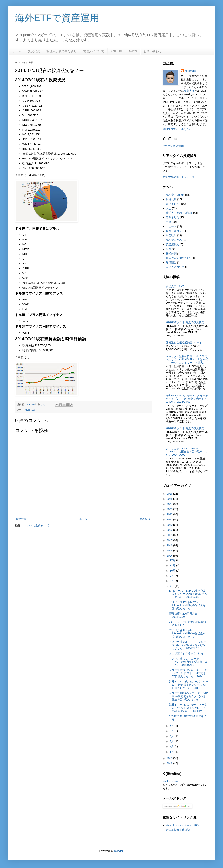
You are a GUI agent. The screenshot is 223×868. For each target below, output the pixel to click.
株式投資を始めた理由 (179, 258)
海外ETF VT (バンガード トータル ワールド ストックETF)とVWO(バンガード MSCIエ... (188, 708)
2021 (170, 519)
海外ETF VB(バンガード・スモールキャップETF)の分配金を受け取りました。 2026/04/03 (187, 399)
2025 (170, 499)
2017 (170, 540)
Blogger (118, 851)
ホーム (17, 51)
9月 (172, 576)
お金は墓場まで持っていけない (188, 653)
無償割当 (171, 262)
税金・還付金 (174, 231)
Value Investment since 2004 (183, 825)
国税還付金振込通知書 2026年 (184, 342)
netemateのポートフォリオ (179, 177)
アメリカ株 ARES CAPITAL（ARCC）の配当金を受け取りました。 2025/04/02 (187, 452)
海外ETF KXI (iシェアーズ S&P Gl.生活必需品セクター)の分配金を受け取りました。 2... (188, 696)
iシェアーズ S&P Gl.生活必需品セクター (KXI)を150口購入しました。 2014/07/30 (188, 594)
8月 (172, 581)
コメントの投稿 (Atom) (36, 526)
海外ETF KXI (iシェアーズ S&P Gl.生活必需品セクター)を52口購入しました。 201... (188, 685)
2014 (170, 556)
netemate (190, 71)
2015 (170, 551)
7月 (172, 586)
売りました (173, 217)
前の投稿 (145, 519)
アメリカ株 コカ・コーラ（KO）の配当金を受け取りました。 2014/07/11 (188, 662)
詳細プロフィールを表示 (177, 129)
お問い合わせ (153, 51)
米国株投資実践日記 (178, 830)
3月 (172, 741)
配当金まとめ (174, 240)
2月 (172, 746)
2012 (170, 763)
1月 (172, 752)
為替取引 (171, 235)
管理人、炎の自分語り (62, 51)
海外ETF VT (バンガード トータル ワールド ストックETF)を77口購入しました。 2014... (188, 673)
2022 (170, 514)
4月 (172, 736)
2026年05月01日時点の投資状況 (185, 322)
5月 (172, 731)
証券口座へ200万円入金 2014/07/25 (183, 615)
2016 (170, 545)
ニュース (171, 226)
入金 (169, 208)
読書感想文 (173, 244)
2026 (170, 494)
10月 (173, 571)
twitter (133, 51)
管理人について (94, 51)
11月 (173, 565)
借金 (169, 249)
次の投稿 (21, 519)
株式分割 (171, 253)
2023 (170, 509)
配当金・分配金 (175, 195)
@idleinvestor (171, 781)
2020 (170, 525)
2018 (170, 535)
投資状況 (34, 51)
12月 (173, 560)
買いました (173, 204)
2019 (170, 530)
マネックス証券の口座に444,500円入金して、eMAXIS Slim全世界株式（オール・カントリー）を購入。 (187, 360)
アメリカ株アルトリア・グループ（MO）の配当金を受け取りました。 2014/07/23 (188, 645)
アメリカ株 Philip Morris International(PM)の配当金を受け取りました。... (187, 605)
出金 (169, 222)
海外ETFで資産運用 (57, 18)
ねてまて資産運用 (173, 146)
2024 (170, 504)
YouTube (117, 51)
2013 (170, 758)
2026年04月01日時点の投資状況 (185, 428)
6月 (172, 726)
